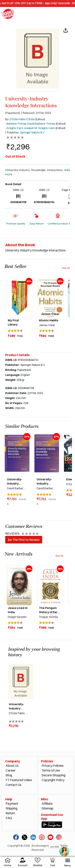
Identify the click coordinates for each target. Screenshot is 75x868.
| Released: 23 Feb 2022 (36, 113)
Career (11, 770)
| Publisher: (25, 132)
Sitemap (47, 808)
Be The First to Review (24, 540)
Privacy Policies (53, 766)
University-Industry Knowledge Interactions (37, 172)
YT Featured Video (19, 780)
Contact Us (13, 785)
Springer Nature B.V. (32, 132)
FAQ (9, 818)
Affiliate (47, 803)
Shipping (11, 808)
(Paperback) (13, 113)
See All (66, 268)
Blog (9, 775)
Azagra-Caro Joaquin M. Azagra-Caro (31, 128)
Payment (12, 803)
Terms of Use (51, 770)
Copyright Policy (53, 780)
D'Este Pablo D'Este (22, 119)
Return (10, 813)
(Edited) (40, 119)
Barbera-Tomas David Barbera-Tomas (31, 124)
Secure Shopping (53, 775)
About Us (12, 766)
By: (20, 119)
